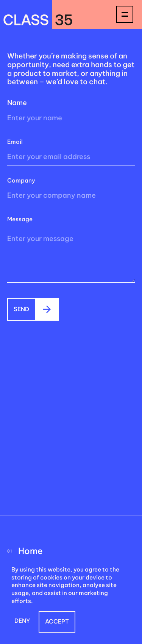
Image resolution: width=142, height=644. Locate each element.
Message (20, 219)
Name (17, 103)
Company (21, 180)
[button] (22, 622)
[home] (38, 14)
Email (15, 142)
